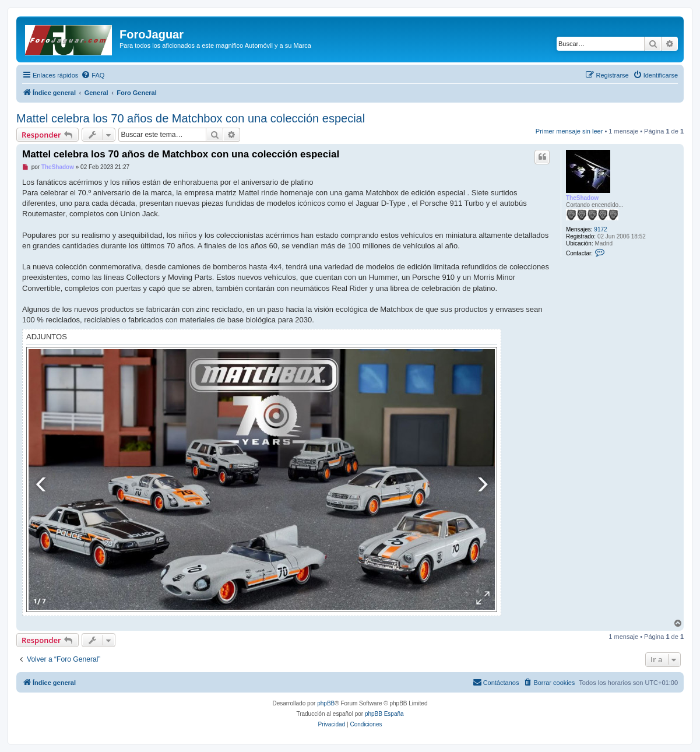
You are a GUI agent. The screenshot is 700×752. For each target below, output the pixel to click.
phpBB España (384, 714)
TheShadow (582, 198)
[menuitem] (93, 75)
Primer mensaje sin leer (569, 131)
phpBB (326, 703)
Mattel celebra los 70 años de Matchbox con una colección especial (191, 118)
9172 (600, 229)
